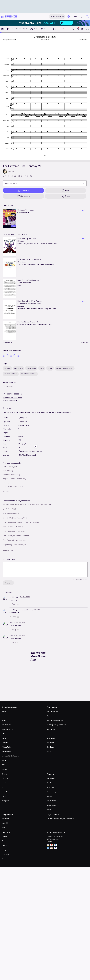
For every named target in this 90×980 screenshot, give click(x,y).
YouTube (5, 778)
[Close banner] (87, 23)
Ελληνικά (5, 854)
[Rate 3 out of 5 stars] (11, 355)
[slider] (1, 33)
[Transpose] (46, 29)
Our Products (6, 725)
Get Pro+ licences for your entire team (60, 819)
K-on (5, 483)
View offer (66, 23)
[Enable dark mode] (73, 29)
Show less (8, 492)
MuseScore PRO (7, 729)
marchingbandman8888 (19, 610)
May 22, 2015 (35, 610)
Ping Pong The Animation (12, 479)
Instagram (5, 801)
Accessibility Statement (10, 756)
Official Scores (52, 801)
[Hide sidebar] (36, 446)
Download (50, 743)
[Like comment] (18, 604)
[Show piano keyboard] (78, 29)
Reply (13, 604)
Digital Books (51, 805)
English (4, 836)
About (4, 711)
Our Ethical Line (52, 711)
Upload (72, 16)
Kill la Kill (6, 471)
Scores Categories (53, 792)
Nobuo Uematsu (11, 401)
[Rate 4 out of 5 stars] (14, 355)
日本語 (4, 859)
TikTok (4, 796)
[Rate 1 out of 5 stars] (4, 355)
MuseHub (5, 823)
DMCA (4, 760)
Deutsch (5, 841)
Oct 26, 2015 (25, 597)
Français (5, 850)
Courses (50, 796)
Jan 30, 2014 (20, 623)
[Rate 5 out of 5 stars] (18, 355)
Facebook (5, 783)
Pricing (4, 769)
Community (51, 729)
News (49, 810)
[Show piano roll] (83, 29)
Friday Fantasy (8, 467)
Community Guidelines (55, 720)
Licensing (5, 743)
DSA (3, 765)
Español (4, 845)
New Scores (51, 783)
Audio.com (5, 819)
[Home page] (9, 16)
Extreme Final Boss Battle (12, 398)
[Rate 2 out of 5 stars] (8, 355)
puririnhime (14, 597)
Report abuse (51, 716)
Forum (49, 751)
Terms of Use (6, 751)
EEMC (4, 827)
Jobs (3, 716)
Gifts (3, 734)
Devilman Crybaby (10, 475)
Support (4, 720)
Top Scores (51, 778)
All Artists (50, 787)
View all (84, 343)
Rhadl (12, 623)
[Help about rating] (23, 350)
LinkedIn (5, 792)
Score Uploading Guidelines (56, 725)
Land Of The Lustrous (11, 487)
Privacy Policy (6, 747)
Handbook (50, 747)
